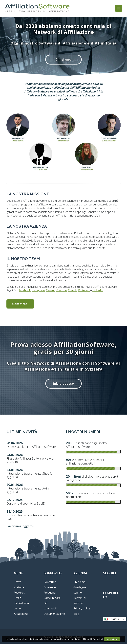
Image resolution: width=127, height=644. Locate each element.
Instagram (16, 290)
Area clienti (21, 614)
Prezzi (18, 598)
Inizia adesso (63, 383)
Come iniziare (52, 598)
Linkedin (75, 290)
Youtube (39, 290)
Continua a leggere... (20, 526)
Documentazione (54, 614)
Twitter (28, 290)
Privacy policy (82, 608)
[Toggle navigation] (119, 8)
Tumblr (50, 290)
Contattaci (50, 582)
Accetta (112, 639)
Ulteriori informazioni (93, 639)
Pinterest (61, 290)
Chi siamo (63, 59)
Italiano (114, 619)
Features (19, 593)
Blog (76, 614)
